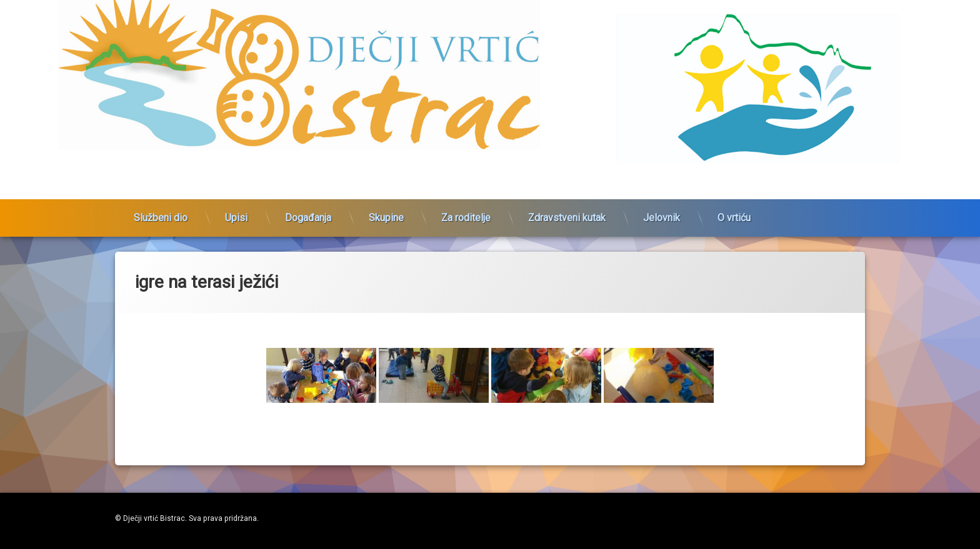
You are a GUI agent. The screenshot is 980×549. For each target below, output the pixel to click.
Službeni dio (161, 208)
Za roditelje (466, 208)
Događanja (308, 208)
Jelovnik (662, 208)
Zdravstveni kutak (567, 208)
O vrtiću (734, 208)
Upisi (236, 208)
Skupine (386, 208)
